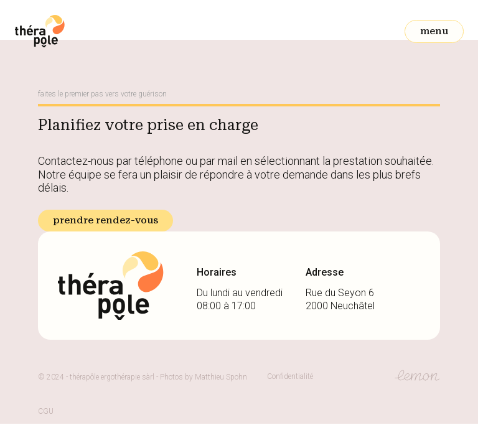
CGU (46, 411)
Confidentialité (290, 376)
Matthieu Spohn (221, 377)
